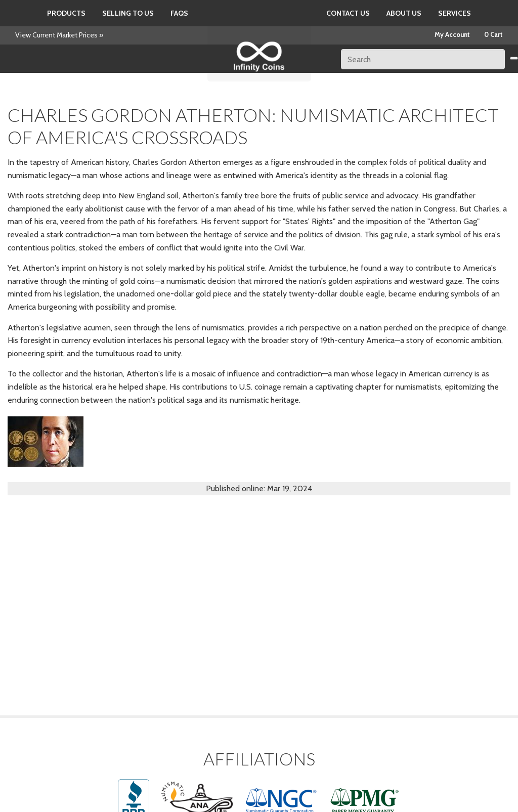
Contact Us (348, 13)
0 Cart (493, 34)
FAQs (179, 13)
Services (455, 13)
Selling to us (128, 13)
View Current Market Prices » (59, 35)
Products (66, 13)
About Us (404, 13)
